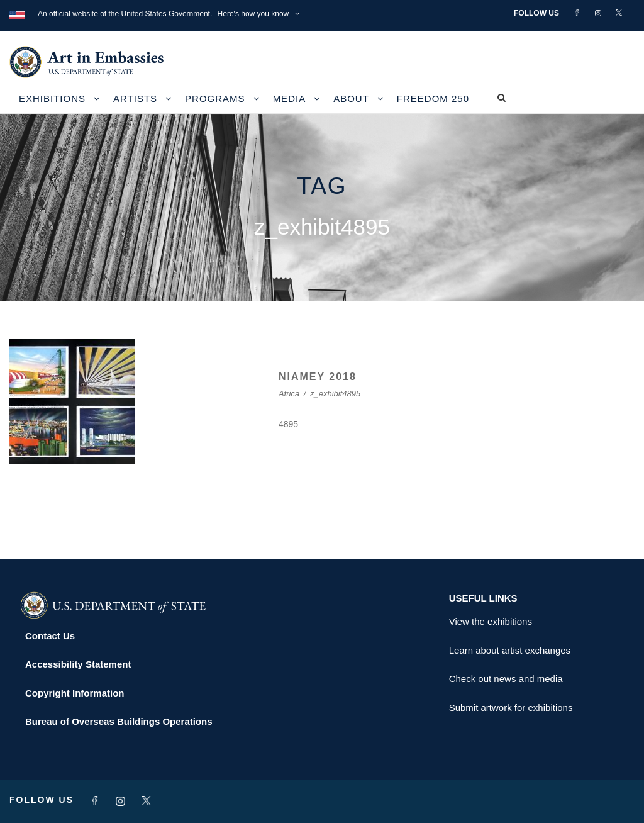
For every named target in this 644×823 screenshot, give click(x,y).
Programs (215, 98)
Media (290, 98)
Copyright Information (75, 693)
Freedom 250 (433, 98)
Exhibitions (52, 98)
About (351, 98)
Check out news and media (506, 679)
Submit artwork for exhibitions (511, 708)
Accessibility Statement (78, 664)
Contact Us (50, 636)
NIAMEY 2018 (318, 377)
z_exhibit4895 (335, 394)
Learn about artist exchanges (510, 650)
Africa (289, 394)
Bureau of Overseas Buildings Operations (119, 721)
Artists (135, 98)
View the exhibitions (491, 621)
